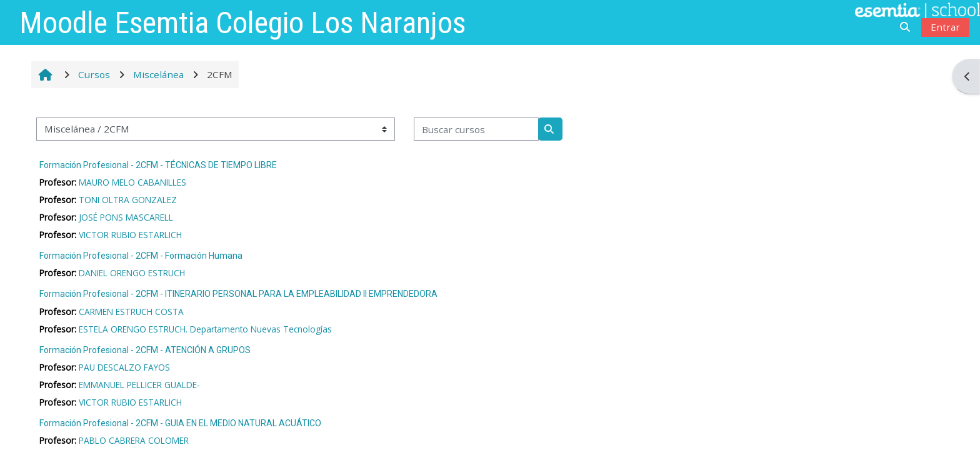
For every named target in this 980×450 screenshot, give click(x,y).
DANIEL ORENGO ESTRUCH (132, 273)
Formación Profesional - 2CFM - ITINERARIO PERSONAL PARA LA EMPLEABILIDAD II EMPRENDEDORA (238, 294)
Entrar (945, 27)
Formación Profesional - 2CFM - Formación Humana (141, 256)
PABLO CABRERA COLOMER (134, 440)
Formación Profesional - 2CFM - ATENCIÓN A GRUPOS (145, 350)
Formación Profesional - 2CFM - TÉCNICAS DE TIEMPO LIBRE (158, 165)
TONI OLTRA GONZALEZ (128, 200)
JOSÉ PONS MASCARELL (126, 217)
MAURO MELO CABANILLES (132, 182)
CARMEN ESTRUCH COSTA (131, 312)
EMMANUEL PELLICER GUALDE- (139, 385)
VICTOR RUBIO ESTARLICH (130, 235)
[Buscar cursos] (476, 129)
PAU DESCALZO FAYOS (124, 367)
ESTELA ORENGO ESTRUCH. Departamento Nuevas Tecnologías (205, 329)
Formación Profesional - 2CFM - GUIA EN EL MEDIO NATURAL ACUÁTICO (180, 423)
